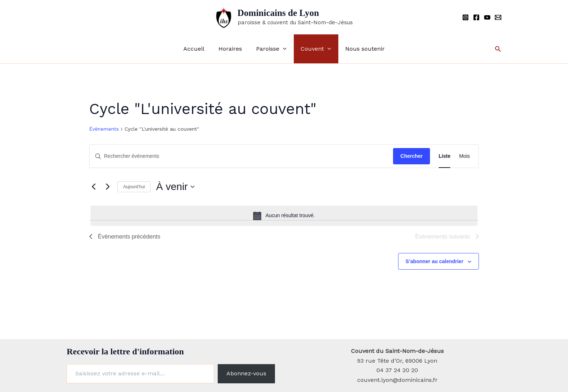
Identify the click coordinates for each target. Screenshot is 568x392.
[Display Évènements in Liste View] (445, 156)
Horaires (233, 49)
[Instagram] (465, 17)
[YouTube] (487, 17)
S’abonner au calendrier (435, 261)
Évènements (104, 129)
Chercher (411, 156)
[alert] (284, 216)
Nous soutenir (360, 49)
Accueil (199, 49)
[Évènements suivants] (108, 187)
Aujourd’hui (134, 187)
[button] (283, 49)
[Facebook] (476, 17)
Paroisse (271, 49)
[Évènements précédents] (93, 187)
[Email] (498, 17)
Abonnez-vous (246, 373)
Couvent (313, 49)
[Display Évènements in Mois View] (464, 156)
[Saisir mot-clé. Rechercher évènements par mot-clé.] (241, 156)
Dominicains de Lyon (278, 13)
